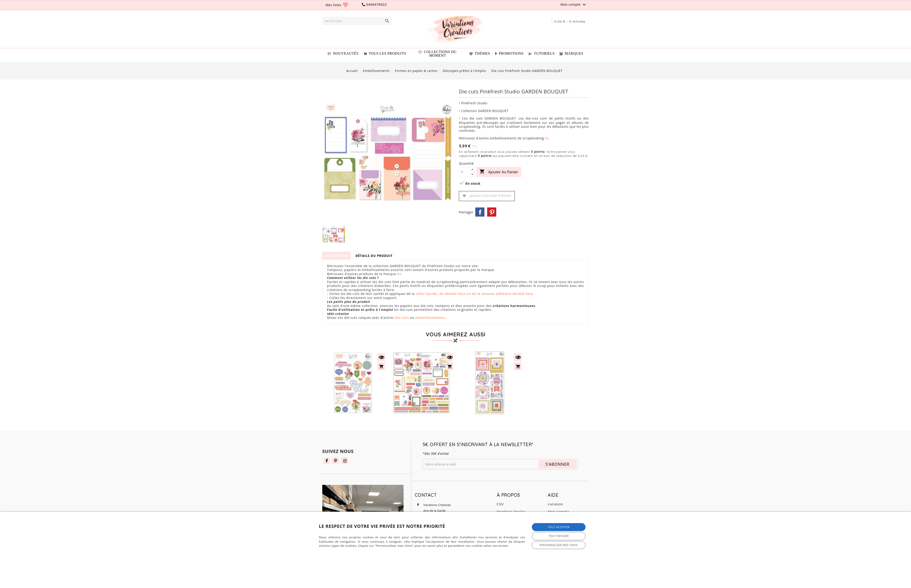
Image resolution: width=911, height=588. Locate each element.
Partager (480, 212)
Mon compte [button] (574, 5)
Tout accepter (559, 527)
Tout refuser (559, 536)
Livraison (555, 504)
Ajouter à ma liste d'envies (487, 196)
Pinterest (492, 212)
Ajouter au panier (499, 172)
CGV (500, 504)
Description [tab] (337, 256)
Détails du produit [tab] (376, 256)
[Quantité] (464, 172)
